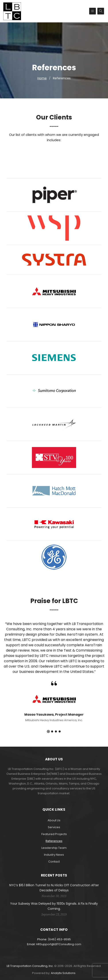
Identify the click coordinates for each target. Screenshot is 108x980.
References (54, 841)
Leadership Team (54, 848)
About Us (54, 820)
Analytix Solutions (63, 973)
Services (54, 827)
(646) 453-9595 (59, 939)
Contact (54, 862)
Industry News (54, 855)
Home (42, 78)
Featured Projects (54, 834)
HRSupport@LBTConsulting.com (59, 944)
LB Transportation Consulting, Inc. (30, 966)
